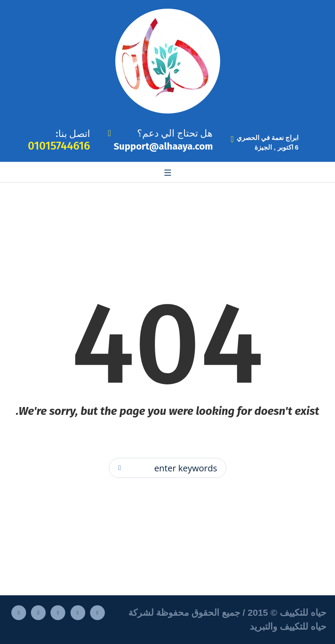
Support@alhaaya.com (163, 146)
